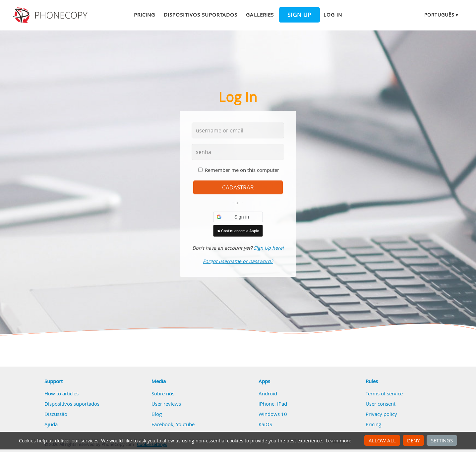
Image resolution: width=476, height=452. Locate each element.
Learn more (339, 441)
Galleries (260, 15)
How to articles (61, 393)
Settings (442, 440)
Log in (333, 15)
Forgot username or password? (238, 261)
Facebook (162, 424)
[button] (238, 217)
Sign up (299, 15)
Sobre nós (163, 393)
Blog (157, 414)
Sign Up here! (269, 248)
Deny (413, 440)
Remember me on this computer (242, 170)
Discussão (56, 414)
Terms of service (384, 393)
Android (268, 393)
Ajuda (51, 424)
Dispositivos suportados (201, 15)
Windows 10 (273, 414)
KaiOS (265, 424)
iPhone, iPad (273, 404)
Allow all (382, 440)
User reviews (166, 404)
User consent (381, 404)
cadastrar (238, 187)
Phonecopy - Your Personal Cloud (51, 15)
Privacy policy (381, 414)
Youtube (185, 424)
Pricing (145, 15)
